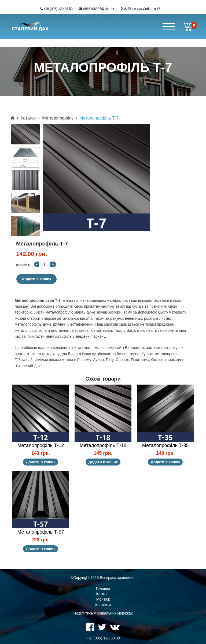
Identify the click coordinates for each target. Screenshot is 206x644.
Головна (103, 589)
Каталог (28, 118)
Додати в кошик (36, 279)
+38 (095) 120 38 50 (58, 9)
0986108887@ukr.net (99, 9)
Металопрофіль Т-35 (165, 445)
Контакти (103, 605)
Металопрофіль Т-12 (41, 445)
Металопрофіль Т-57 (41, 532)
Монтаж (103, 599)
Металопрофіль (58, 118)
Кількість (24, 265)
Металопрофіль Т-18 (103, 445)
